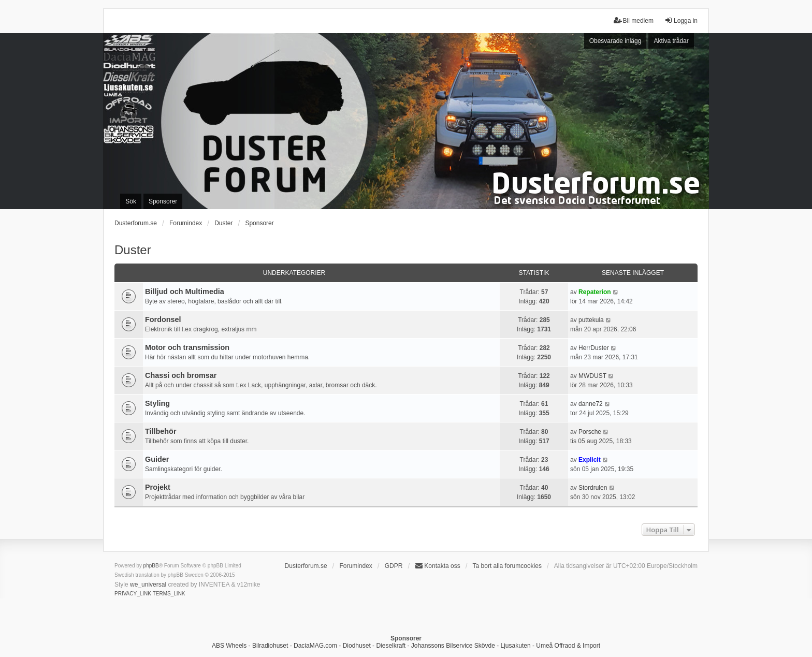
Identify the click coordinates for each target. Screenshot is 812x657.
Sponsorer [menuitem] (163, 201)
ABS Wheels (229, 646)
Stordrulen (593, 488)
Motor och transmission (187, 347)
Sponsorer (259, 223)
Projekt (158, 487)
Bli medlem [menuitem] (634, 20)
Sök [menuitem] (131, 201)
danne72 (591, 404)
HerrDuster (594, 348)
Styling (157, 403)
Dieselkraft (391, 646)
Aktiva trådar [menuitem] (671, 41)
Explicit (590, 460)
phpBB (151, 566)
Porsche (590, 432)
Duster (133, 250)
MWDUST (592, 376)
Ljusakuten (516, 646)
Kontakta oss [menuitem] (437, 566)
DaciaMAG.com (315, 646)
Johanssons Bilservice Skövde (453, 646)
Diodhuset (357, 646)
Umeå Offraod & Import (568, 646)
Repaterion (595, 292)
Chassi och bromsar (181, 375)
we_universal (148, 585)
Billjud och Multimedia (185, 291)
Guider (157, 459)
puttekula (591, 320)
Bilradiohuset (270, 646)
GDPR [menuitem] (394, 566)
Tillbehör (161, 431)
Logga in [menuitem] (681, 20)
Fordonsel (163, 319)
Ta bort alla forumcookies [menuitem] (507, 566)
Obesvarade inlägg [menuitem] (615, 41)
